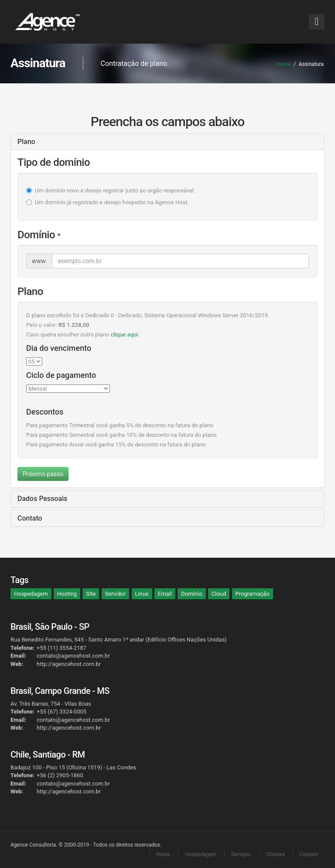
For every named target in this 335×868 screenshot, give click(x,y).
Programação (253, 594)
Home (284, 64)
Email (165, 594)
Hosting (67, 594)
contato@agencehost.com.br (73, 656)
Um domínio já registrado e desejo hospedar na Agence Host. (112, 202)
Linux (142, 594)
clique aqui (125, 335)
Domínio (191, 594)
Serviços (241, 854)
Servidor (116, 594)
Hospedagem (31, 594)
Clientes (275, 854)
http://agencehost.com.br (69, 664)
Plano (26, 142)
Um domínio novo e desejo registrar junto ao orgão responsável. (115, 190)
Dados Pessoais (43, 499)
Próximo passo (43, 474)
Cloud (219, 594)
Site (91, 594)
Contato (30, 518)
